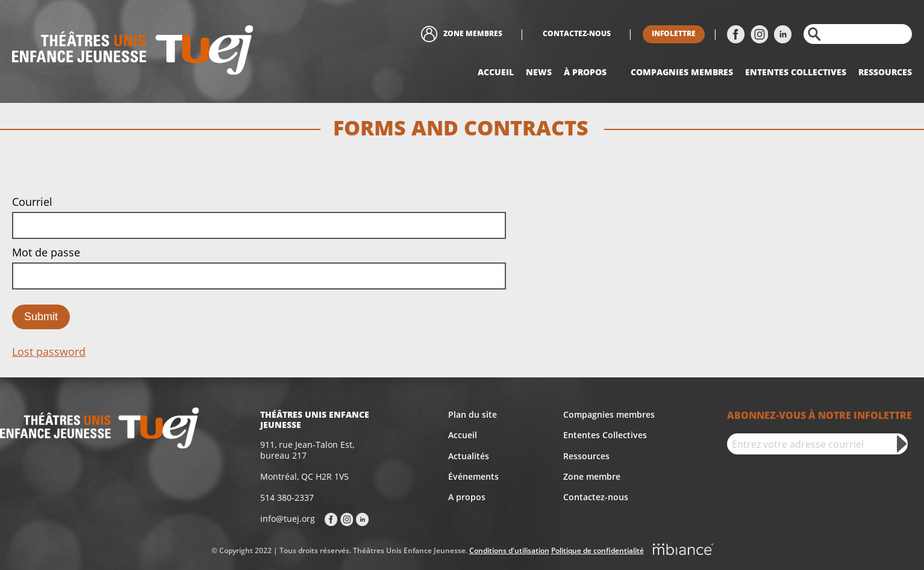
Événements (473, 476)
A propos (467, 497)
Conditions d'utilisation (509, 550)
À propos (585, 72)
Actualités (469, 456)
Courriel (32, 202)
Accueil (496, 72)
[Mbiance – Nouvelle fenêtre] (683, 551)
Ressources (885, 72)
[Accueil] (133, 51)
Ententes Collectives (605, 435)
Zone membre (592, 476)
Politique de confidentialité (598, 550)
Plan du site (473, 414)
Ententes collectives (796, 72)
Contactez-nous (577, 33)
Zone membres (473, 33)
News (539, 72)
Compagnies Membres (682, 72)
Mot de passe (46, 252)
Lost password (49, 352)
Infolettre (674, 33)
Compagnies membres (609, 414)
